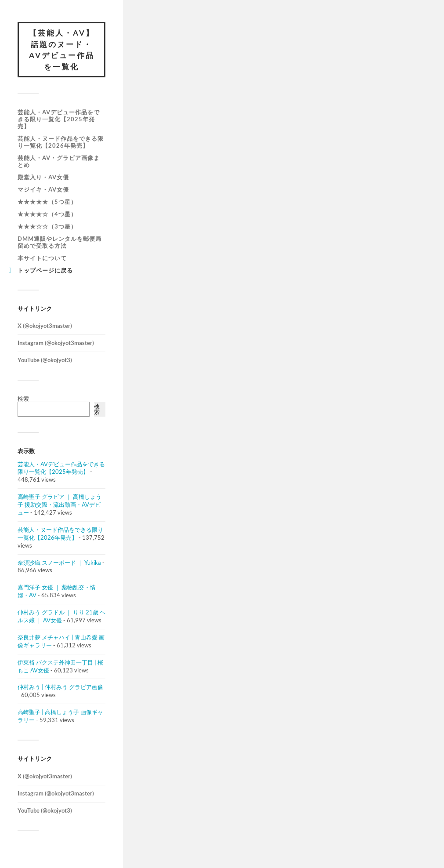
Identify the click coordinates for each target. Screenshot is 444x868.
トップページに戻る (45, 270)
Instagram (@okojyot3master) (56, 343)
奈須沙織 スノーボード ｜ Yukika (59, 563)
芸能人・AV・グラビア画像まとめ (59, 161)
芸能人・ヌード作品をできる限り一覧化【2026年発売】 (61, 142)
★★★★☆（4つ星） (47, 214)
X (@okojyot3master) (45, 326)
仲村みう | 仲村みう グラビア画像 (60, 687)
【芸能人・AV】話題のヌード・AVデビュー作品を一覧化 (62, 50)
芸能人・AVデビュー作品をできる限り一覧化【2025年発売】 (59, 119)
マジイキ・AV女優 (43, 189)
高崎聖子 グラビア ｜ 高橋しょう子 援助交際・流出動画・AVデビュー (60, 505)
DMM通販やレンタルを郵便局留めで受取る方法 (60, 242)
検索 (23, 399)
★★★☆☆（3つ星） (47, 226)
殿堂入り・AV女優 (43, 177)
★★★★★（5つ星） (47, 202)
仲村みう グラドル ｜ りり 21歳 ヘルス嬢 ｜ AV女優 (61, 616)
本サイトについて (42, 258)
